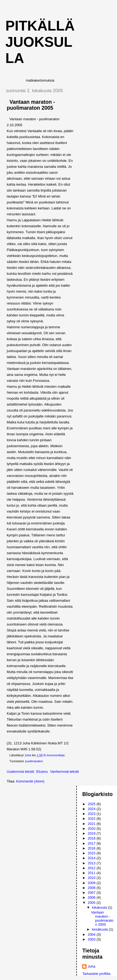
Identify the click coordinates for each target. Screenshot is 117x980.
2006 (92, 897)
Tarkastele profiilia (96, 974)
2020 (92, 829)
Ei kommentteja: (55, 755)
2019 (92, 833)
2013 (92, 863)
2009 (92, 883)
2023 (92, 814)
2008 (92, 888)
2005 (92, 903)
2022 (92, 819)
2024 (92, 809)
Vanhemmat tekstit (65, 772)
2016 (92, 848)
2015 (92, 853)
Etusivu (42, 772)
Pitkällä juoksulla (40, 42)
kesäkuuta (100, 929)
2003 (92, 939)
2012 (92, 868)
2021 (92, 824)
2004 (92, 934)
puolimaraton (34, 761)
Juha (91, 966)
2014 (92, 858)
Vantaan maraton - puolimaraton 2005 (31, 105)
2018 (92, 838)
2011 (92, 873)
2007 (92, 893)
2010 (92, 878)
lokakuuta (100, 907)
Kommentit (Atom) (30, 781)
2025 (92, 804)
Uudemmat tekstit (20, 772)
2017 (92, 843)
